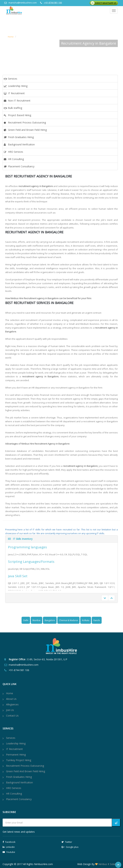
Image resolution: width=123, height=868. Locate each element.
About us (11, 699)
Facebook (9, 842)
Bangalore (50, 620)
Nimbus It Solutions (109, 864)
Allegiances (12, 704)
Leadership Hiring (18, 86)
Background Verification (21, 144)
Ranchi (97, 620)
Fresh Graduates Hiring (21, 137)
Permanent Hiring (16, 755)
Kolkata (86, 620)
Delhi (26, 620)
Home (11, 37)
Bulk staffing (15, 108)
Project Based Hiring (20, 115)
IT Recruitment (16, 93)
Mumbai (36, 620)
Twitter (67, 842)
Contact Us (12, 716)
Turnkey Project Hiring (19, 760)
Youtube (9, 852)
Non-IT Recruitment (19, 101)
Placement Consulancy (19, 799)
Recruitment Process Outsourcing (27, 122)
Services (13, 79)
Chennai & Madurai (68, 620)
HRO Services (16, 152)
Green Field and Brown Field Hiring (27, 130)
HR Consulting (16, 159)
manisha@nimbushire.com (23, 3)
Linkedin (9, 847)
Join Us (10, 710)
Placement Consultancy (21, 166)
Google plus (70, 847)
